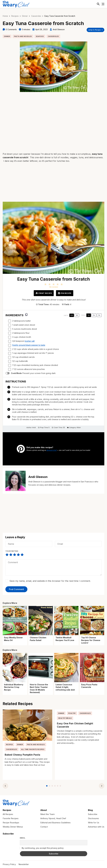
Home (5, 16)
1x (89, 315)
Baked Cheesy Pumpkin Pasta (22, 754)
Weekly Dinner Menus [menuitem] (13, 826)
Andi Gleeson (59, 29)
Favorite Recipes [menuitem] (11, 818)
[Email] (78, 544)
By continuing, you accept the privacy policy (42, 848)
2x (94, 315)
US (72, 315)
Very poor (7, 554)
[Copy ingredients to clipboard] (26, 314)
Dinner (25, 16)
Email (23, 838)
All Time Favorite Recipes (33, 749)
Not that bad (11, 554)
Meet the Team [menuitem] (47, 814)
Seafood (40, 36)
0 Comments (11, 29)
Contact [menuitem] (44, 826)
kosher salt (30, 341)
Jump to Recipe (94, 29)
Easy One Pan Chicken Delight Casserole (75, 725)
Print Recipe (44, 293)
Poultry (72, 713)
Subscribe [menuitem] (93, 814)
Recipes (15, 16)
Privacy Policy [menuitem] (9, 864)
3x (99, 315)
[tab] (47, 786)
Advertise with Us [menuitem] (96, 826)
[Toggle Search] (98, 4)
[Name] (29, 544)
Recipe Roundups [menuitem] (11, 822)
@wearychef (52, 450)
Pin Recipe (65, 293)
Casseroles (36, 16)
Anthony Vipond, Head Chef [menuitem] (53, 818)
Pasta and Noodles (23, 36)
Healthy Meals (65, 718)
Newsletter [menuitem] (24, 864)
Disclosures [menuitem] (93, 818)
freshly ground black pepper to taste (29, 345)
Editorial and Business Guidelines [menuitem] (55, 822)
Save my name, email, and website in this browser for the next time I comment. (50, 581)
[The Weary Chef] (16, 4)
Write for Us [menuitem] (94, 822)
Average (15, 554)
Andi (34, 427)
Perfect (22, 554)
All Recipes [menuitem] (8, 814)
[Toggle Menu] (103, 4)
